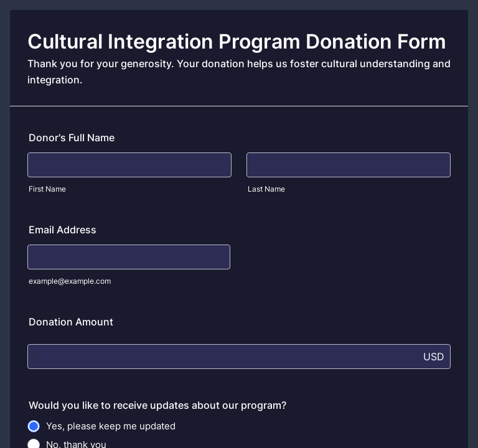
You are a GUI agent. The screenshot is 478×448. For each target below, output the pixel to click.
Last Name (266, 189)
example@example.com (70, 281)
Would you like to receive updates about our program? (157, 405)
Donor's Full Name (72, 138)
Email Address (63, 230)
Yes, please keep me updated (111, 426)
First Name (47, 189)
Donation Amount (71, 322)
